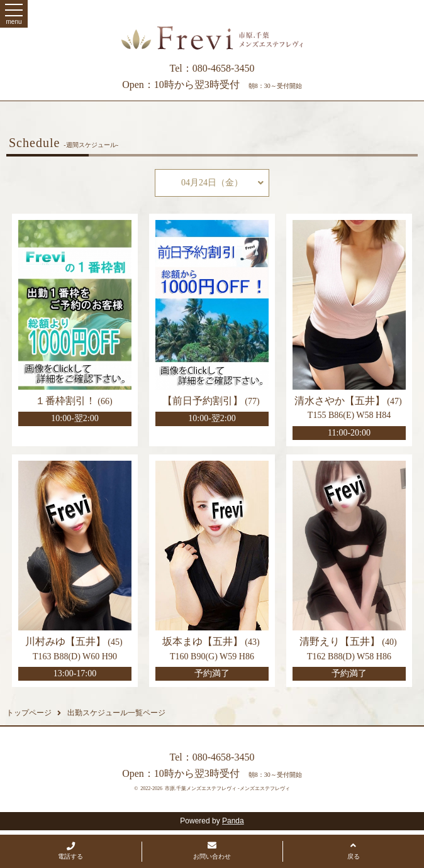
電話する (70, 851)
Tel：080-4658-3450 (212, 68)
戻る (354, 850)
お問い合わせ (212, 850)
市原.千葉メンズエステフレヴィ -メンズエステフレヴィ (227, 788)
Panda (233, 821)
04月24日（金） (222, 183)
